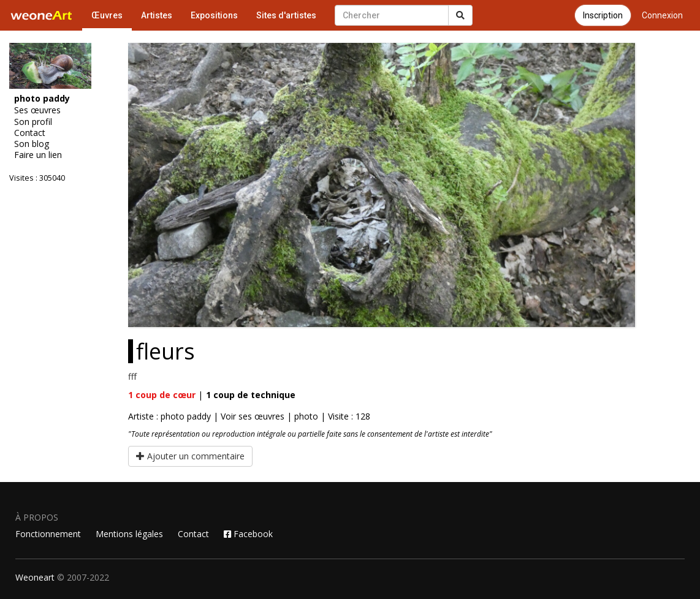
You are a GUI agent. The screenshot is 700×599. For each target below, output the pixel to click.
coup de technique (251, 395)
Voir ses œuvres (253, 416)
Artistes (157, 15)
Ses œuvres (37, 110)
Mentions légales (129, 534)
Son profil (33, 122)
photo (306, 416)
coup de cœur (162, 395)
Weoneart (35, 577)
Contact (30, 133)
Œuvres (107, 15)
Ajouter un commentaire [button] (190, 456)
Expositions (214, 15)
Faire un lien (38, 155)
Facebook (248, 534)
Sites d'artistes (286, 15)
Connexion (662, 15)
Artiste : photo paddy (169, 416)
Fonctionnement (48, 534)
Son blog (32, 144)
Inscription (603, 15)
